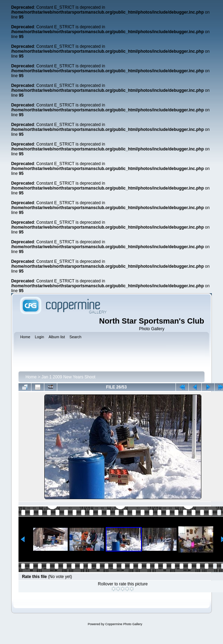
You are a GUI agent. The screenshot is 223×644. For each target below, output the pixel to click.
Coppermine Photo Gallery (124, 624)
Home (31, 377)
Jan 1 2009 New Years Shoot (69, 377)
